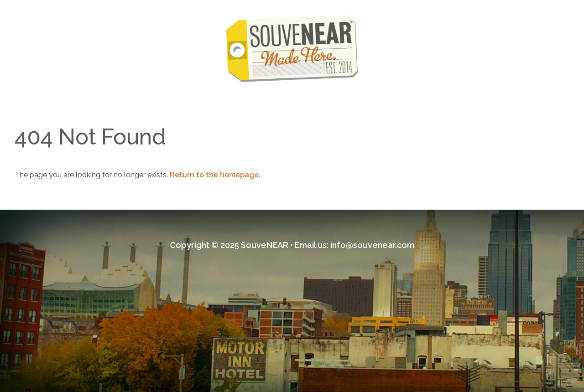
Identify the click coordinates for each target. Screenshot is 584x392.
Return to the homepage (214, 175)
